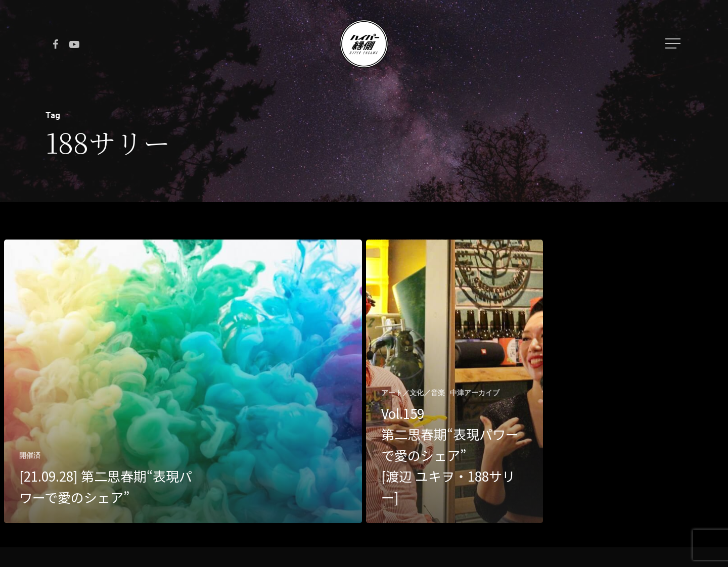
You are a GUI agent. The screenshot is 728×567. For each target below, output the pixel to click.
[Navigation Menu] (674, 43)
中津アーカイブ (475, 393)
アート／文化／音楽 (413, 393)
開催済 (30, 455)
